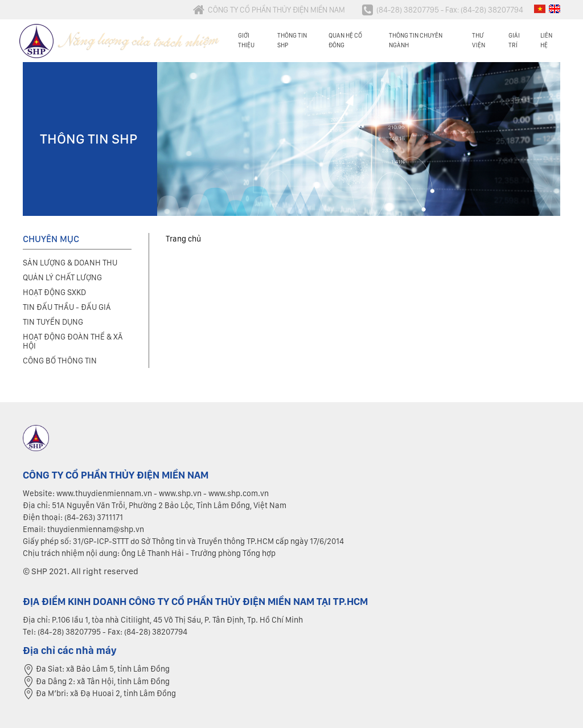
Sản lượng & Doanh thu (70, 263)
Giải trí (514, 40)
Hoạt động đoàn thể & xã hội (73, 341)
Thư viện (479, 40)
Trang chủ (183, 239)
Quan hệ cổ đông (345, 40)
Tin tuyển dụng (53, 322)
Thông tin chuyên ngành (416, 40)
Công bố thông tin (60, 361)
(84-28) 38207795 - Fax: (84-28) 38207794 (443, 10)
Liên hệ (546, 40)
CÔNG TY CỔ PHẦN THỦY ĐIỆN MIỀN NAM (269, 10)
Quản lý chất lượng (62, 277)
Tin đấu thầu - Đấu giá (67, 307)
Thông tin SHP (292, 40)
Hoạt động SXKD (54, 292)
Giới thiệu (246, 40)
